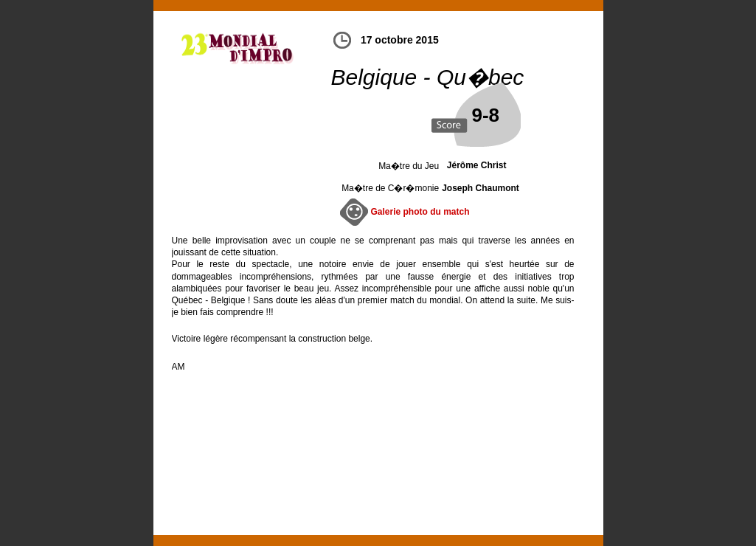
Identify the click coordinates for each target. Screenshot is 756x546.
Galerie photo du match (420, 212)
